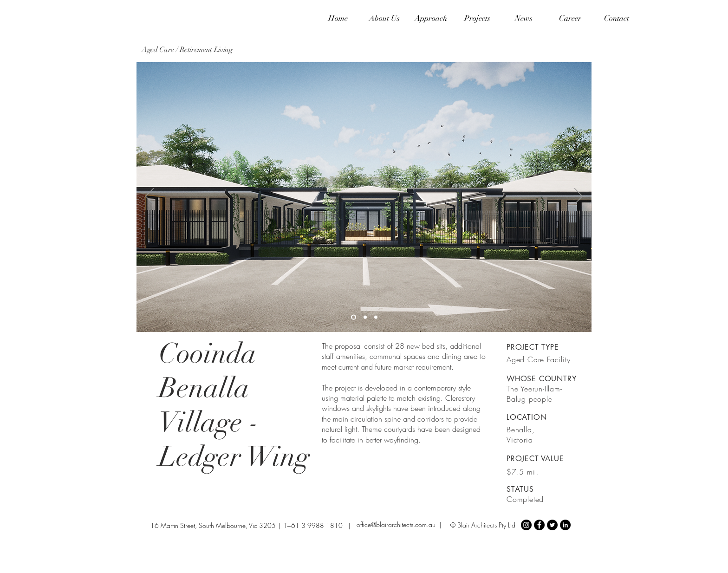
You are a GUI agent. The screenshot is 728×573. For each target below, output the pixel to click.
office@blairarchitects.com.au (396, 524)
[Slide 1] (354, 317)
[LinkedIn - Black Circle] (565, 525)
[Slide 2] (365, 317)
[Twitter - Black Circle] (552, 525)
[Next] (578, 197)
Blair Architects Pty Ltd (486, 525)
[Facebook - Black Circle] (539, 525)
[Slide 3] (376, 317)
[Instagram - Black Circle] (526, 525)
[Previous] (149, 197)
